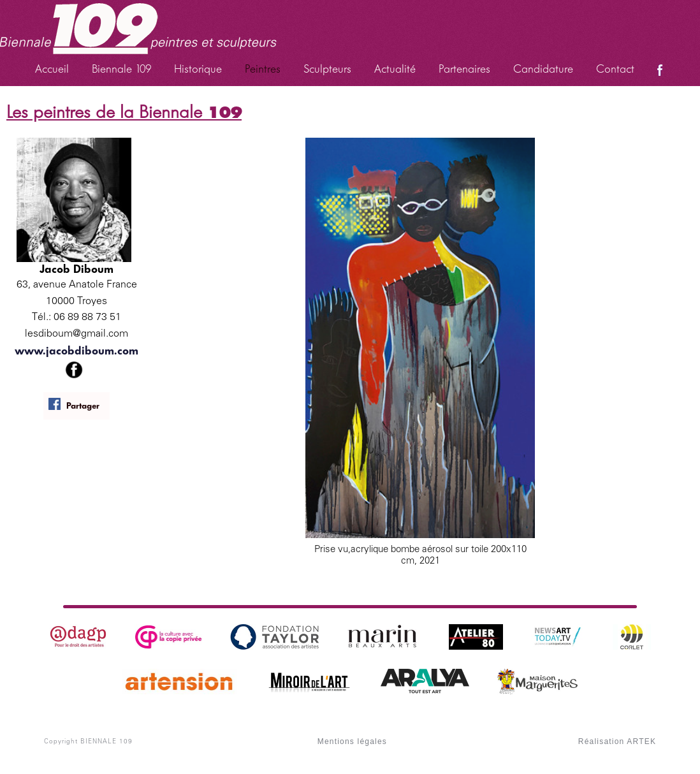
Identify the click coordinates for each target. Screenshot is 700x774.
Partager (74, 405)
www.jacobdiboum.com (77, 351)
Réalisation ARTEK (617, 741)
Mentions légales (352, 741)
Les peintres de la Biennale (124, 112)
